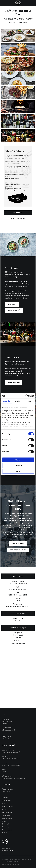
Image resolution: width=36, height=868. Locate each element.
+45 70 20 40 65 (18, 641)
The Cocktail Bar (7, 862)
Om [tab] (30, 401)
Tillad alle (18, 460)
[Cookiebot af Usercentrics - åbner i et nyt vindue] (26, 396)
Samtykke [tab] (6, 401)
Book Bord (20, 859)
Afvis (18, 471)
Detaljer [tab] (18, 401)
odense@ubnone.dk (18, 643)
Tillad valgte (18, 465)
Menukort (28, 859)
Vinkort (16, 862)
